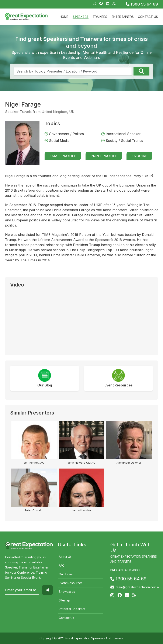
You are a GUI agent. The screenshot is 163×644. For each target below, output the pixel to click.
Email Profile (63, 156)
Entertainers (123, 17)
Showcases (67, 592)
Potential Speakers (72, 609)
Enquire (139, 156)
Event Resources (71, 583)
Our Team (66, 574)
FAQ (62, 565)
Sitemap (64, 600)
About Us (65, 557)
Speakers (81, 17)
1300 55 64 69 (142, 4)
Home (64, 17)
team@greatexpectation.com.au (138, 587)
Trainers (100, 17)
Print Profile (104, 156)
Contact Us (148, 17)
